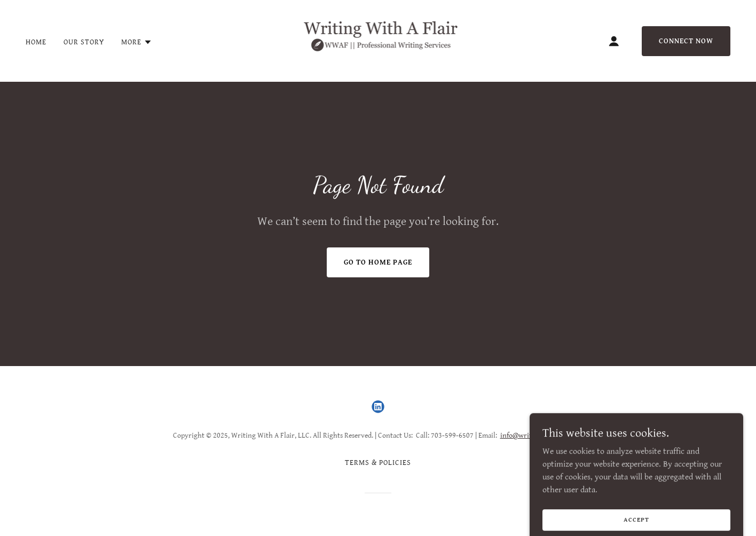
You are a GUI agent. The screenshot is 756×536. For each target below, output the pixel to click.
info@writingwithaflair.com (544, 436)
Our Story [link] (84, 42)
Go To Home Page (378, 262)
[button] (137, 42)
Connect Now (686, 41)
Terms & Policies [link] (378, 463)
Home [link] (36, 42)
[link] (378, 40)
